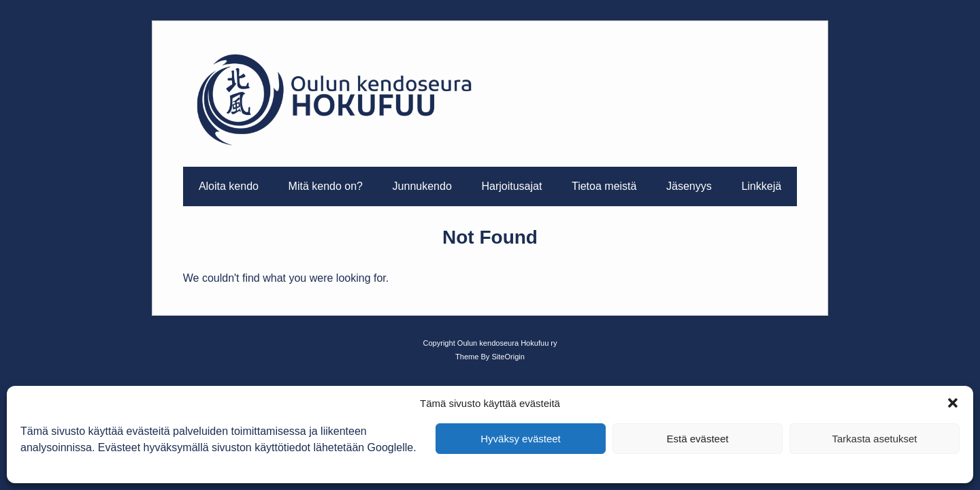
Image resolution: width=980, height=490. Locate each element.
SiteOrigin (508, 357)
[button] (953, 403)
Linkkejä (761, 186)
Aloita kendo (229, 186)
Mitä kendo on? (326, 186)
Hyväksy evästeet (521, 439)
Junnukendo (422, 186)
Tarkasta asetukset (874, 439)
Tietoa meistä (604, 186)
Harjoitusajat (511, 186)
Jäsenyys (689, 186)
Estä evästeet (698, 439)
